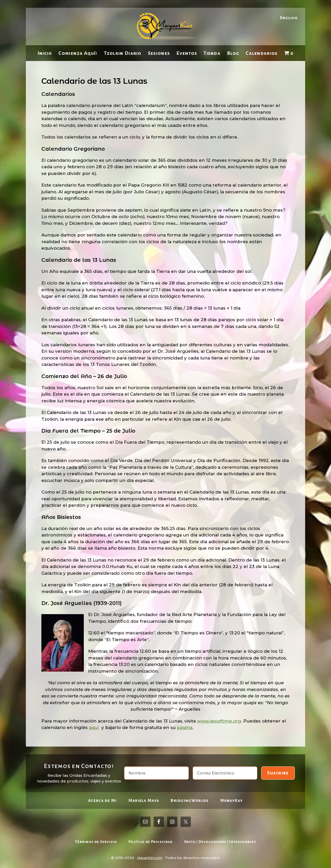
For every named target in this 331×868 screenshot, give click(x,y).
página (185, 727)
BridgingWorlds (190, 800)
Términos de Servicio (96, 842)
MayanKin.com (150, 858)
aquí (94, 727)
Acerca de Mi (103, 800)
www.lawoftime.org (219, 721)
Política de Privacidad (151, 842)
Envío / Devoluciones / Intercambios (220, 842)
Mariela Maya (144, 800)
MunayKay (232, 800)
